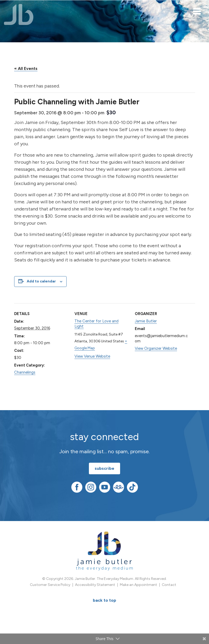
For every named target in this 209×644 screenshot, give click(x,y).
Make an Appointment (138, 585)
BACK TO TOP (104, 600)
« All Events (26, 68)
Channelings (25, 372)
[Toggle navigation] (197, 11)
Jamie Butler (146, 321)
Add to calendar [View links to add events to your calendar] (41, 281)
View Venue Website (92, 356)
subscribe (104, 468)
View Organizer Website (156, 348)
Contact (169, 585)
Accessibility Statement (95, 585)
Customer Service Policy (50, 585)
